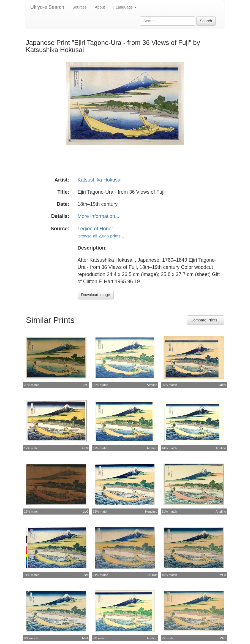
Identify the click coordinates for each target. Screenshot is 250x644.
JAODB (152, 575)
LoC (85, 385)
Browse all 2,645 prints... (101, 236)
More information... (99, 216)
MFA (223, 575)
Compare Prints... (206, 320)
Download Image (96, 295)
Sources (79, 7)
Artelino (152, 385)
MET (223, 638)
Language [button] (125, 7)
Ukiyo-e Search (47, 7)
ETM (85, 448)
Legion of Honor (95, 229)
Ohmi (222, 385)
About (100, 7)
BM (86, 575)
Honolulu (151, 512)
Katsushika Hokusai (100, 180)
